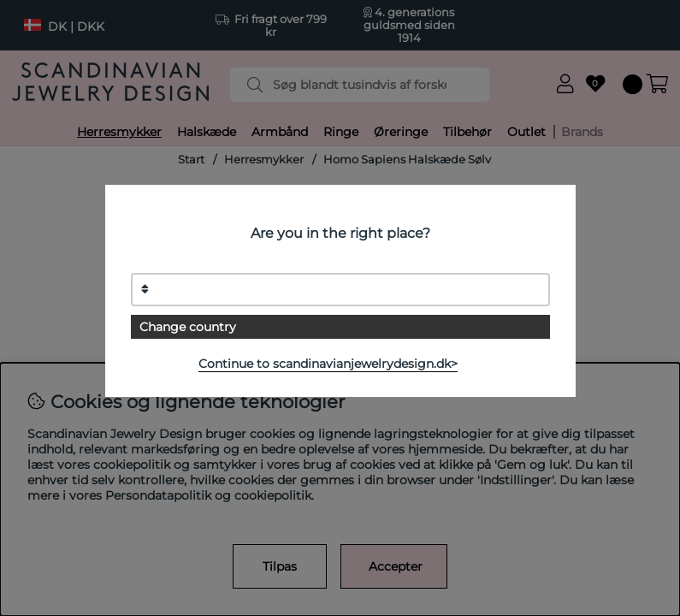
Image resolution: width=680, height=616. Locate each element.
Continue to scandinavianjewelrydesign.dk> (328, 364)
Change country (188, 327)
